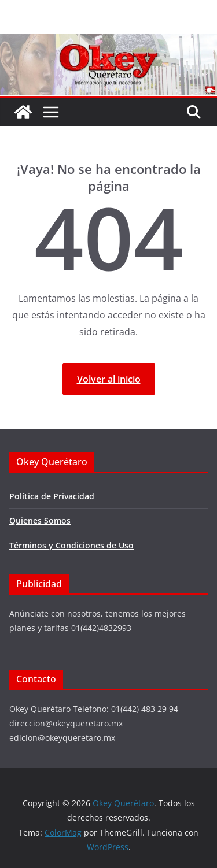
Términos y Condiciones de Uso (71, 545)
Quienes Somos (40, 520)
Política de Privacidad (52, 496)
